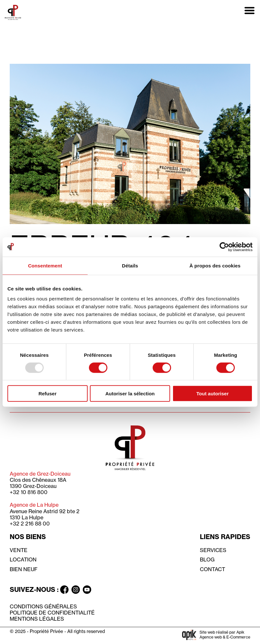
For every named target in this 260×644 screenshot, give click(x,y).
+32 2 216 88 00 (30, 524)
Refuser (48, 394)
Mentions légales (37, 619)
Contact (212, 569)
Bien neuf (24, 569)
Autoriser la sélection (130, 394)
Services (213, 550)
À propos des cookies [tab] (215, 265)
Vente (19, 550)
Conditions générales (43, 606)
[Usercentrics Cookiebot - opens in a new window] (224, 247)
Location (23, 559)
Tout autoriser (212, 394)
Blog (207, 559)
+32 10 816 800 (29, 492)
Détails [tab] (130, 265)
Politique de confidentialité (52, 613)
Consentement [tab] (45, 265)
